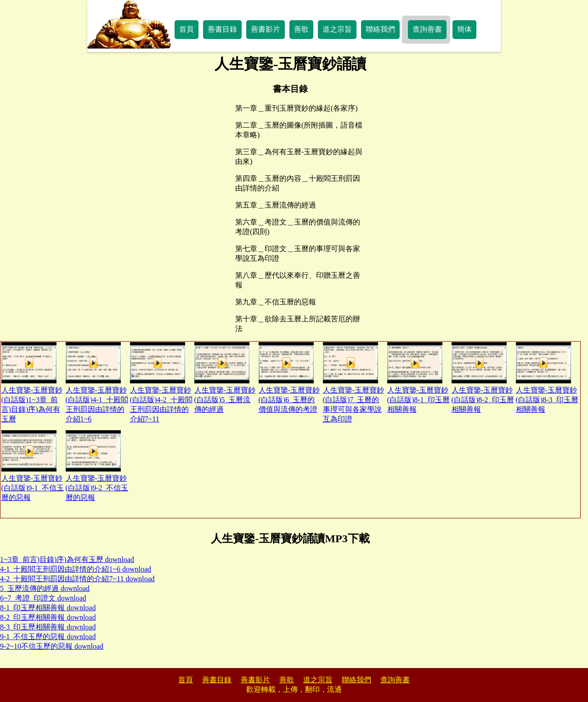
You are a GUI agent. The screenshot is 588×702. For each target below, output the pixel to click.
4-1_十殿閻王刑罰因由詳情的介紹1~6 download (76, 569)
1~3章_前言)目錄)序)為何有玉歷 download (67, 559)
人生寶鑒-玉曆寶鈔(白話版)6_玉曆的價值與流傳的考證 (289, 378)
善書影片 (266, 29)
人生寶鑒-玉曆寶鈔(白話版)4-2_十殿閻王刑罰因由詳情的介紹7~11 (161, 382)
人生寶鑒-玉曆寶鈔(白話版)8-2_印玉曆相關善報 (483, 378)
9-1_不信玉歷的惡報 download (48, 637)
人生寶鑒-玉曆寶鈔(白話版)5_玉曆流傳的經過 (225, 378)
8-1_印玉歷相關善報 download (48, 608)
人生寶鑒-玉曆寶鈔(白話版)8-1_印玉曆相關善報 (418, 378)
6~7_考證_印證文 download (43, 598)
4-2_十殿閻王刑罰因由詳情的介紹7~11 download (77, 579)
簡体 (464, 29)
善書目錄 (222, 29)
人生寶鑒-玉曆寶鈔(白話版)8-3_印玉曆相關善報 (547, 378)
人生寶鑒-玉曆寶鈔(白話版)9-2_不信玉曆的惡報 (97, 466)
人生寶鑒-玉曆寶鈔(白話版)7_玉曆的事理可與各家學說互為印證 (353, 382)
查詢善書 (427, 29)
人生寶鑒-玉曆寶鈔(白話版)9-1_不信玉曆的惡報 (33, 466)
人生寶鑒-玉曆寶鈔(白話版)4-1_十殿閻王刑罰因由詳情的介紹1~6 (97, 382)
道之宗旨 (337, 29)
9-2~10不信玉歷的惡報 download (52, 646)
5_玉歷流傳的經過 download (45, 588)
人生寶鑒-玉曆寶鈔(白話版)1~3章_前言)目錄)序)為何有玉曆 (32, 382)
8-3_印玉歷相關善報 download (48, 627)
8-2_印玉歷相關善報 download (48, 617)
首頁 (187, 29)
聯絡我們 (380, 29)
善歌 (301, 29)
